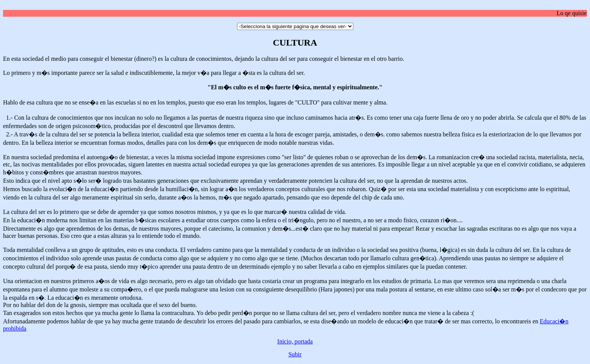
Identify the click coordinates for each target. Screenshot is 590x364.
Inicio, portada (295, 341)
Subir (295, 354)
